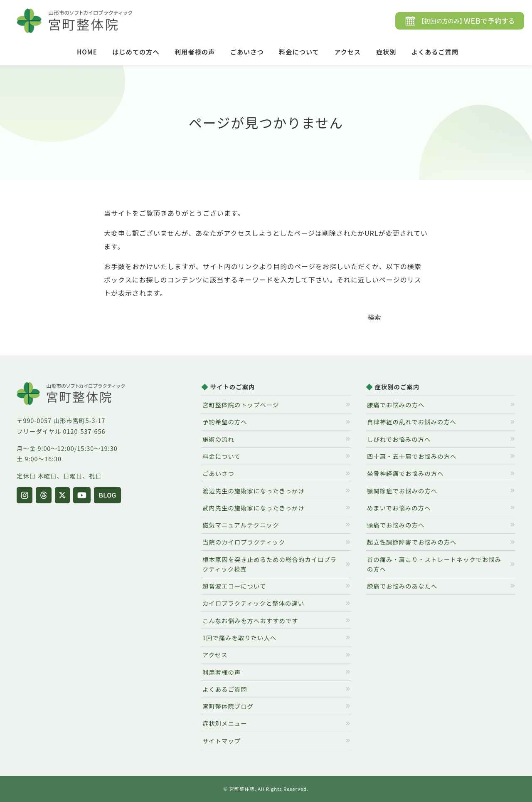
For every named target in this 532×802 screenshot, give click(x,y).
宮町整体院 (242, 789)
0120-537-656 (84, 431)
